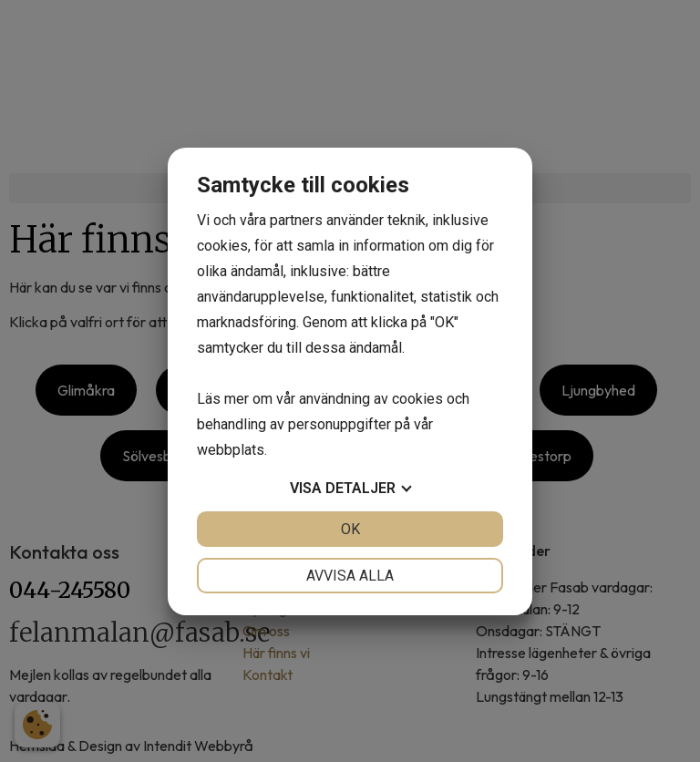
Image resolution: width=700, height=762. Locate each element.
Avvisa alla (350, 576)
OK (350, 529)
